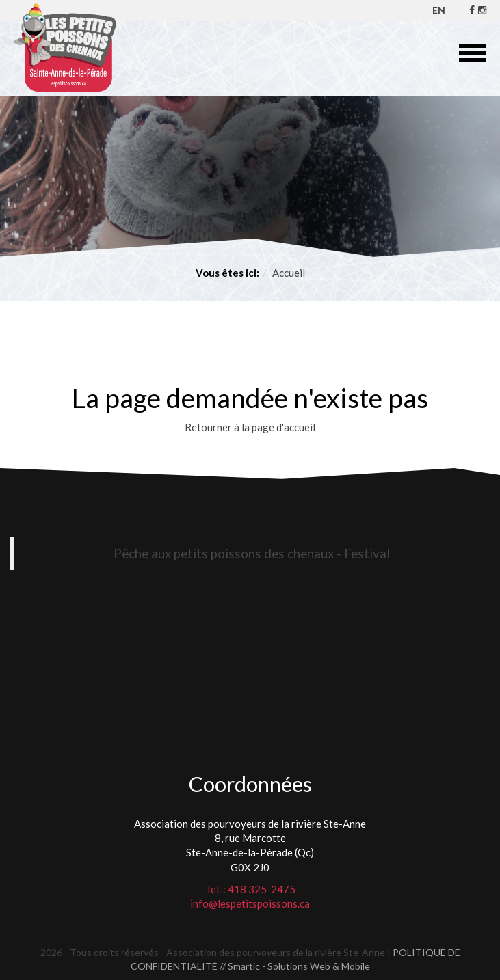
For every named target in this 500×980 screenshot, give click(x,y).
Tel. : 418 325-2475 (250, 889)
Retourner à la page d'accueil (250, 427)
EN (439, 10)
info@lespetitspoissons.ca (250, 903)
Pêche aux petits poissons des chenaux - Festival (252, 553)
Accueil (289, 273)
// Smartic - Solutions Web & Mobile (295, 966)
